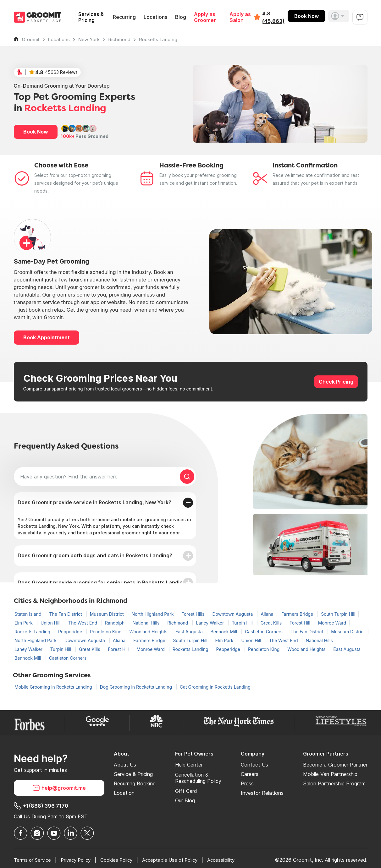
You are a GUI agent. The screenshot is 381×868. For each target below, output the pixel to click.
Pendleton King (106, 632)
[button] (339, 16)
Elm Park (24, 623)
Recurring (124, 17)
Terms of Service (34, 860)
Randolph (115, 623)
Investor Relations (262, 793)
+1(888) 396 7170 (41, 806)
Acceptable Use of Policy (180, 860)
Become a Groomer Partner (335, 765)
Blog (181, 17)
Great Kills (272, 623)
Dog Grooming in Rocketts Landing (137, 687)
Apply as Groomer (205, 17)
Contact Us (254, 765)
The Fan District (66, 614)
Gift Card (186, 791)
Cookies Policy (123, 860)
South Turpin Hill (338, 614)
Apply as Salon (240, 17)
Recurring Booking (135, 783)
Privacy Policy (80, 860)
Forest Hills (193, 614)
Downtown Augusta (233, 614)
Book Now (306, 16)
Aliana (268, 614)
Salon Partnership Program (334, 783)
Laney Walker (210, 623)
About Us (125, 765)
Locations (155, 17)
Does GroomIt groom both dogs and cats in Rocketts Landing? (95, 555)
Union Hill (51, 623)
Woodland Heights (149, 632)
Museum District (108, 614)
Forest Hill (301, 623)
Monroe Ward (332, 623)
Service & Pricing (133, 774)
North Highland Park (153, 614)
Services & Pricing (91, 17)
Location (124, 793)
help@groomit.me (59, 788)
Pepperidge (71, 632)
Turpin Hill (243, 623)
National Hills (146, 623)
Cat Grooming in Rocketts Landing (215, 687)
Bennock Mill (224, 632)
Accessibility (235, 860)
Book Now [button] (36, 132)
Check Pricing (336, 382)
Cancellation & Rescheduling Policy (198, 778)
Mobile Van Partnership (330, 774)
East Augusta (190, 632)
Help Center (189, 765)
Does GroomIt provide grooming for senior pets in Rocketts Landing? (103, 582)
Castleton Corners (264, 632)
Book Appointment (47, 337)
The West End (83, 623)
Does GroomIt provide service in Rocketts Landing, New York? (94, 502)
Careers (250, 774)
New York (89, 39)
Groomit (31, 39)
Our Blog (185, 800)
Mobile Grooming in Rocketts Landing (54, 687)
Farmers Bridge (298, 614)
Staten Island (29, 614)
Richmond (119, 39)
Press (247, 783)
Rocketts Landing (158, 39)
